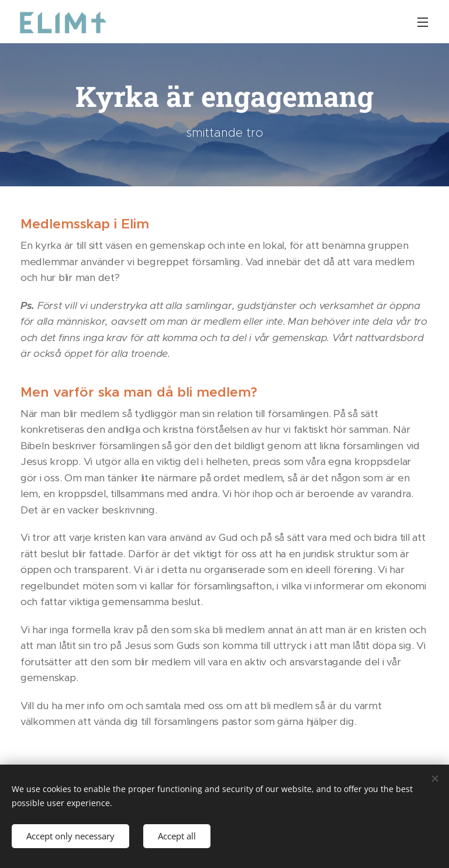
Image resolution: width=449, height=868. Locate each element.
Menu (423, 22)
